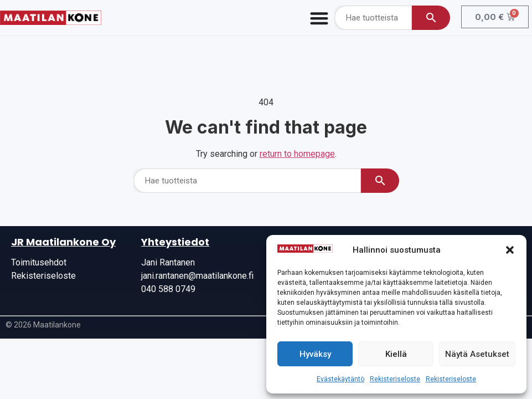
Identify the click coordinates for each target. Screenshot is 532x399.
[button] (510, 250)
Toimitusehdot (39, 262)
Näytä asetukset (477, 354)
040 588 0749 (168, 289)
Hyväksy (315, 354)
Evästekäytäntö (340, 379)
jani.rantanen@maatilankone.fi (197, 276)
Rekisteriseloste (395, 379)
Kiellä (396, 354)
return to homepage (297, 154)
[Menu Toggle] (319, 18)
